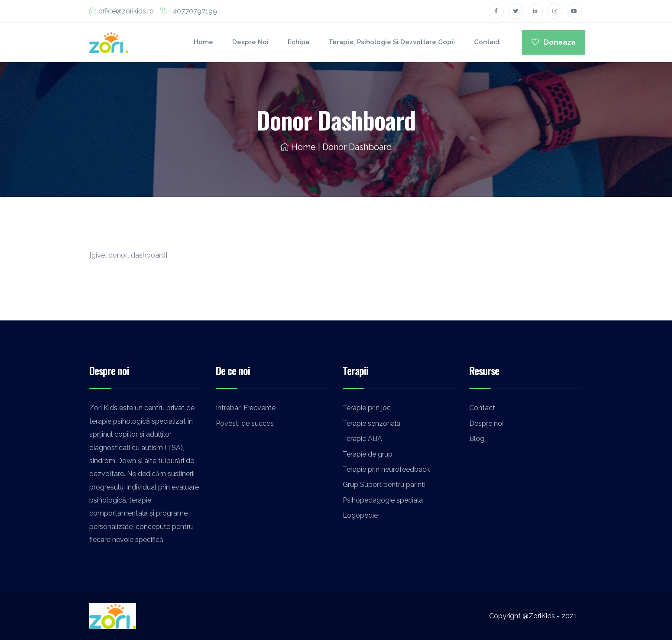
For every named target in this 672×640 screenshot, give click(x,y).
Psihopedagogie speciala (383, 500)
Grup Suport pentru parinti (384, 485)
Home (203, 42)
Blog (477, 439)
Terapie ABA (362, 439)
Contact (487, 42)
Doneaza (554, 42)
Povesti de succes (245, 423)
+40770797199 (189, 11)
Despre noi (250, 42)
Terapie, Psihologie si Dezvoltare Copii (392, 42)
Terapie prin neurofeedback (386, 469)
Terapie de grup (368, 454)
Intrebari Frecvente (246, 408)
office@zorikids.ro (122, 11)
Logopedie (360, 515)
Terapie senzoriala (372, 423)
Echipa (299, 42)
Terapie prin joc (367, 408)
